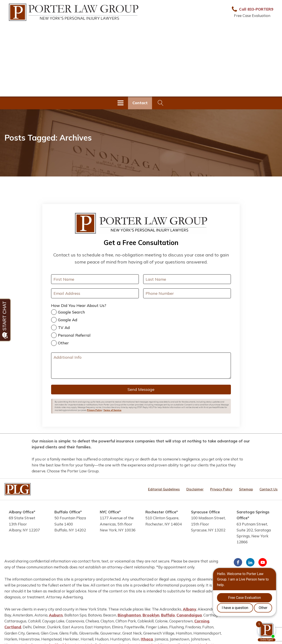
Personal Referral (74, 335)
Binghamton (129, 615)
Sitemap (246, 489)
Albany (189, 609)
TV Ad (64, 328)
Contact (140, 103)
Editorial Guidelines (164, 489)
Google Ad (68, 320)
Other (63, 343)
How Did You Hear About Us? (79, 305)
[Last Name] (187, 279)
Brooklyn (151, 615)
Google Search (71, 312)
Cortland (13, 627)
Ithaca (147, 639)
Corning (202, 621)
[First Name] (95, 279)
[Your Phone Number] (187, 293)
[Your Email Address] (95, 293)
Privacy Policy (94, 410)
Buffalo (168, 615)
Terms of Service (112, 410)
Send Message (141, 389)
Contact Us (269, 489)
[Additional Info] (141, 366)
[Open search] (161, 103)
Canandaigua (189, 615)
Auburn (56, 615)
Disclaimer (195, 489)
